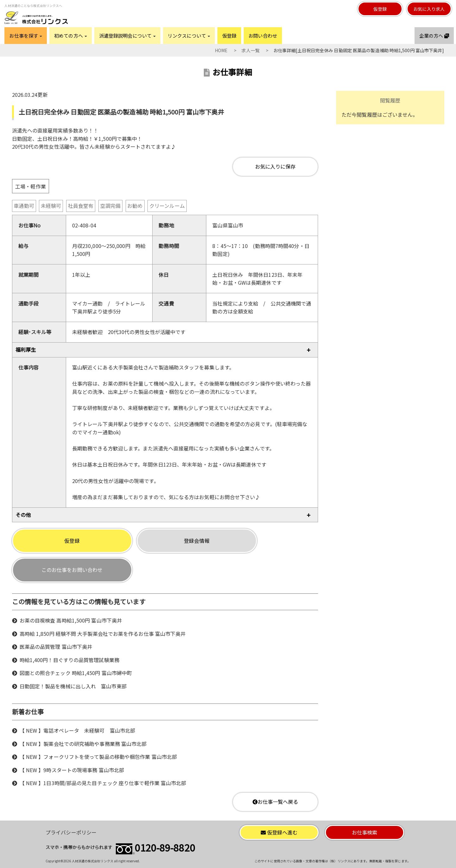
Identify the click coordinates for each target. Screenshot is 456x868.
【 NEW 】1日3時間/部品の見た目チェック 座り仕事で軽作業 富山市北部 (103, 783)
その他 (23, 515)
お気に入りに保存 (275, 166)
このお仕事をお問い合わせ (72, 570)
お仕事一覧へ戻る (275, 802)
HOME (221, 50)
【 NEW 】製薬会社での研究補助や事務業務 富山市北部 (83, 744)
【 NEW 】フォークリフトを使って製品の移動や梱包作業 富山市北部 (98, 757)
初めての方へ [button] (71, 36)
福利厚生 (26, 350)
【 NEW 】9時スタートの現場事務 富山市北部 (72, 770)
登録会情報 (197, 541)
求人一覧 (250, 50)
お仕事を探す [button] (26, 36)
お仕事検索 (365, 832)
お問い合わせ (263, 36)
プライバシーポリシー (71, 832)
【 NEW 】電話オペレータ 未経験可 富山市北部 (78, 730)
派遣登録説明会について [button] (127, 36)
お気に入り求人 (429, 9)
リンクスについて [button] (189, 36)
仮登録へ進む (279, 832)
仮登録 (380, 9)
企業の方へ (434, 36)
